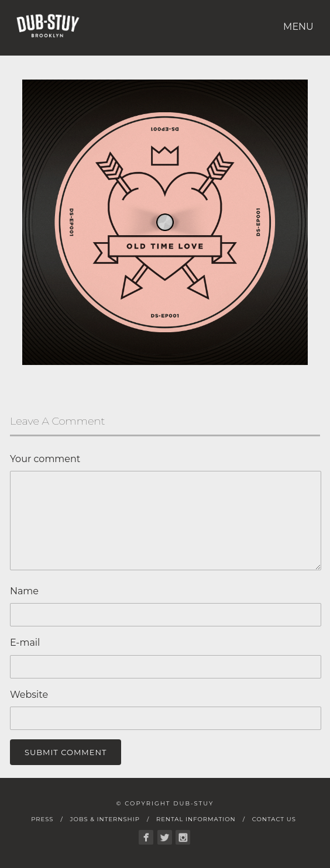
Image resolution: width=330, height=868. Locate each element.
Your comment (45, 459)
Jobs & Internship (104, 819)
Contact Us (274, 819)
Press (42, 819)
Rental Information (196, 819)
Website (29, 695)
